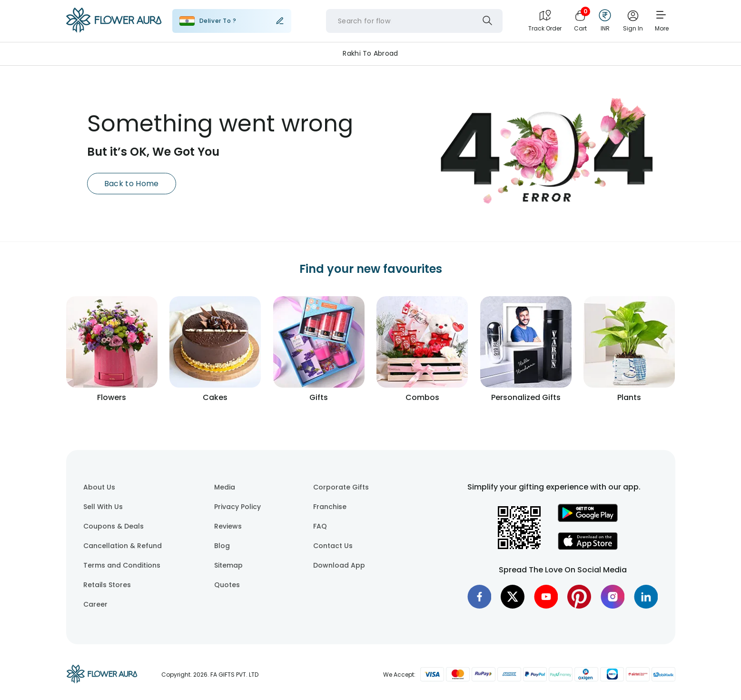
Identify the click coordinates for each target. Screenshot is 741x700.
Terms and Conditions (122, 565)
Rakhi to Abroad (370, 53)
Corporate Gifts (341, 487)
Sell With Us (103, 507)
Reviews (228, 526)
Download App (339, 565)
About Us (99, 487)
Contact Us (333, 546)
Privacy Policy (237, 507)
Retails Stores (107, 585)
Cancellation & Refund (123, 546)
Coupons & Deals (114, 526)
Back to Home (132, 184)
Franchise (330, 507)
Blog (222, 546)
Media (225, 487)
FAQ (320, 526)
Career (95, 604)
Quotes (227, 585)
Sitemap (228, 565)
